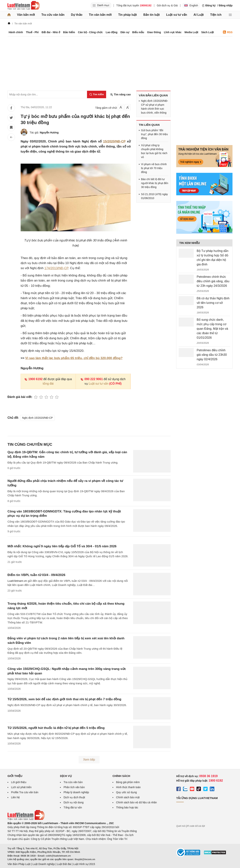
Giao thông (154, 32)
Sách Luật (207, 32)
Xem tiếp (89, 760)
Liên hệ (15, 797)
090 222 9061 (92, 379)
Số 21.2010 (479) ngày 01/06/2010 (154, 196)
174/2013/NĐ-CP (56, 268)
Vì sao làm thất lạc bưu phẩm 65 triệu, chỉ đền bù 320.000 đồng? (74, 358)
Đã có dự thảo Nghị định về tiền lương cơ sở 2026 (213, 303)
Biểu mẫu (138, 32)
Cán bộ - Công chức (90, 32)
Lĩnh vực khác (173, 32)
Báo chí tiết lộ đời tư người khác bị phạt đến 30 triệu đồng (155, 183)
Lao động (112, 32)
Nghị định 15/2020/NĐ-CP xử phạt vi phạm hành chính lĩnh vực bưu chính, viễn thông (154, 107)
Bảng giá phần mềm (128, 782)
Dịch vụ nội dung (74, 802)
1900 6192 (33, 379)
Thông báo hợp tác (127, 807)
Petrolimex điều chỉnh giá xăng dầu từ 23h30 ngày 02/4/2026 (212, 355)
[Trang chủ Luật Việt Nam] (24, 5)
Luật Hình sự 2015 (84, 864)
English (191, 5)
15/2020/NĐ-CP (114, 141)
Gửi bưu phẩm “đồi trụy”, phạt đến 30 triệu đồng (154, 134)
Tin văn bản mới (100, 15)
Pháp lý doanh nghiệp (76, 792)
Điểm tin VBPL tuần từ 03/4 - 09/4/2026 (36, 575)
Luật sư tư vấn (177, 15)
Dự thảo (77, 15)
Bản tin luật (151, 15)
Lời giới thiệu (19, 782)
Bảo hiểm (69, 32)
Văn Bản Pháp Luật (19, 864)
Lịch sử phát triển (21, 787)
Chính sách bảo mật (128, 797)
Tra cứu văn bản (53, 15)
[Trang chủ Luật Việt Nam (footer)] (26, 819)
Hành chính (16, 32)
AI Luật (199, 15)
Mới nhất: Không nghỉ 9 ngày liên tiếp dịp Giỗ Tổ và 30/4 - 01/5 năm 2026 (62, 546)
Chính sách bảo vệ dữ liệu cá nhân (136, 802)
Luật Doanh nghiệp (44, 864)
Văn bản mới (26, 15)
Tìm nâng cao (120, 95)
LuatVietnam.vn (17, 581)
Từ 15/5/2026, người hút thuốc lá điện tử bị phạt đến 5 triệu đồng (56, 728)
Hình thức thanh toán (128, 787)
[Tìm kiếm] (97, 94)
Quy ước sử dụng (126, 792)
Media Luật (191, 32)
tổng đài (48, 384)
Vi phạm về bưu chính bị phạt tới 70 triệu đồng (154, 168)
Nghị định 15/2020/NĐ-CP (37, 418)
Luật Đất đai (64, 864)
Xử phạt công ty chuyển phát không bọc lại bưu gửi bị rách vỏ (154, 151)
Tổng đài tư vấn (73, 807)
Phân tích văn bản (74, 787)
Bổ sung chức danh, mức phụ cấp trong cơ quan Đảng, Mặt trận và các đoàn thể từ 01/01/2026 (212, 329)
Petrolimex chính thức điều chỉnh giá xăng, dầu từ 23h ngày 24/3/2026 (213, 281)
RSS (228, 32)
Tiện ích (216, 15)
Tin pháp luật (127, 15)
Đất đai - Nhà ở (51, 32)
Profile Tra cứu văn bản (25, 792)
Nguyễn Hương (49, 133)
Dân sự (125, 32)
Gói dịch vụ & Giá (167, 5)
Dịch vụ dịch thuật (74, 797)
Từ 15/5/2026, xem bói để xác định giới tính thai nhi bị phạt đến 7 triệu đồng (64, 699)
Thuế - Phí (32, 32)
